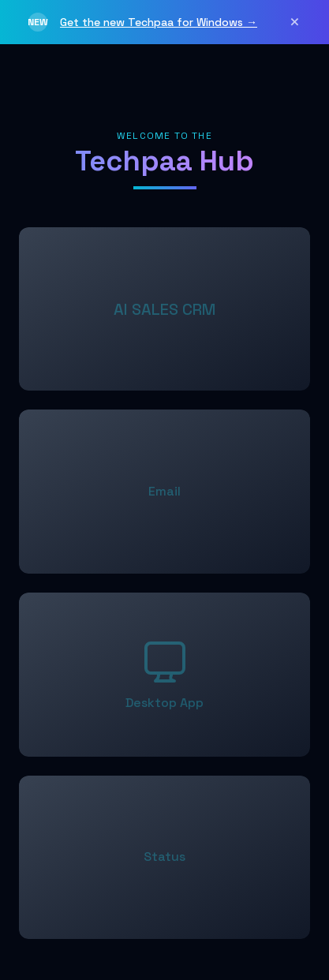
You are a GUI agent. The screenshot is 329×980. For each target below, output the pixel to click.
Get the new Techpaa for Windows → (159, 22)
